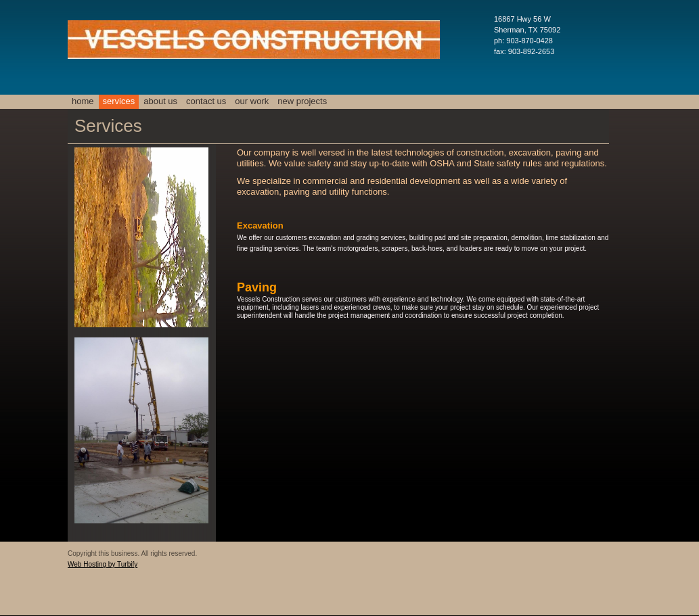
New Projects (302, 101)
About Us (160, 101)
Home (83, 101)
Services (119, 101)
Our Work (252, 101)
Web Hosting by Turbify (103, 564)
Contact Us (206, 101)
